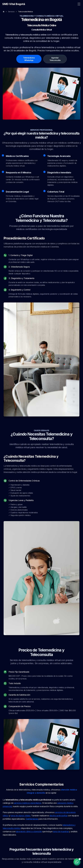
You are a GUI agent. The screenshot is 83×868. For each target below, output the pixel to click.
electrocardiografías (58, 816)
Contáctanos (32, 819)
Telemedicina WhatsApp (29, 59)
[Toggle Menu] (79, 4)
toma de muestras (61, 832)
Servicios (11, 12)
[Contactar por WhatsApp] (77, 862)
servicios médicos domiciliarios (28, 803)
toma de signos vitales (20, 816)
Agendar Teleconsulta (55, 59)
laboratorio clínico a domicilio (29, 832)
